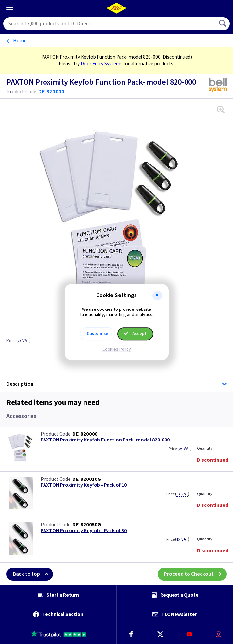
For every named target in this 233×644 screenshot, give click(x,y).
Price (19, 341)
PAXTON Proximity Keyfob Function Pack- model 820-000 (105, 440)
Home (20, 41)
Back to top (33, 574)
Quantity (205, 448)
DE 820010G (87, 479)
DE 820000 (85, 434)
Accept (136, 334)
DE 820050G (87, 525)
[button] (157, 296)
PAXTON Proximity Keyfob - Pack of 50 (84, 531)
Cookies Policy (117, 349)
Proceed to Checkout (195, 574)
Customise (97, 334)
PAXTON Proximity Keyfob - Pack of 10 (84, 485)
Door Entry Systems (102, 64)
